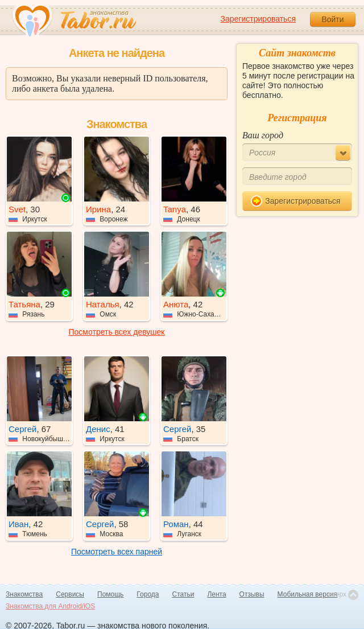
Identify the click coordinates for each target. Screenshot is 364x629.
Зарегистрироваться (258, 19)
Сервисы (70, 594)
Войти (332, 19)
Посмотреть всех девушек (117, 332)
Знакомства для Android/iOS (50, 606)
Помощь (110, 594)
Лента (216, 594)
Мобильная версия (308, 594)
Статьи (183, 594)
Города (148, 594)
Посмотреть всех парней (117, 552)
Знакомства (24, 594)
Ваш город (263, 135)
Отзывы (252, 594)
